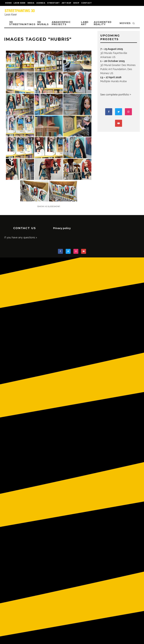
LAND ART (85, 23)
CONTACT (86, 3)
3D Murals (43, 23)
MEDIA (31, 3)
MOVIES (125, 23)
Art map (67, 3)
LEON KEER (20, 3)
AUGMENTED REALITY (103, 23)
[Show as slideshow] (49, 206)
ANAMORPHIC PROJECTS (61, 23)
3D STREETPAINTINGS (22, 23)
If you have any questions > (21, 237)
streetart (54, 3)
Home (8, 3)
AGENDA (41, 3)
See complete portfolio (115, 95)
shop (76, 3)
